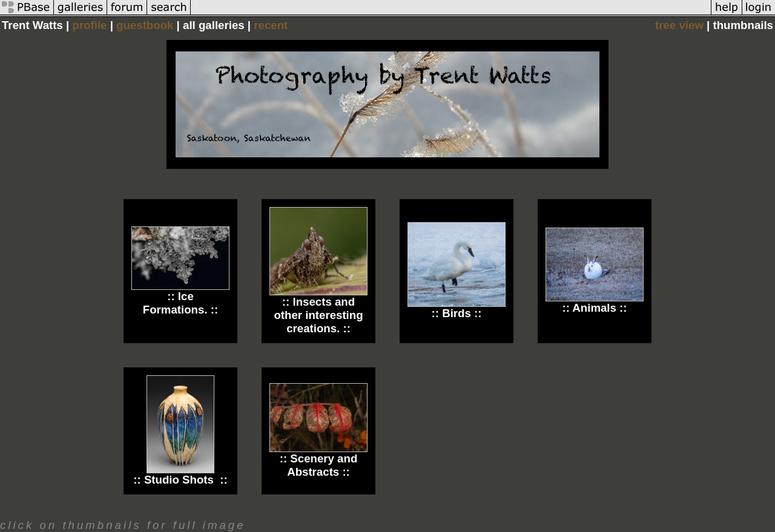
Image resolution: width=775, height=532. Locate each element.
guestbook (145, 25)
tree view (679, 25)
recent (271, 25)
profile (89, 25)
